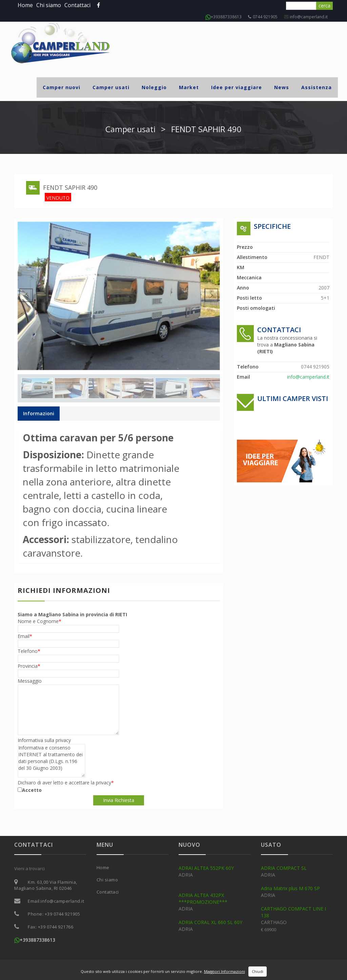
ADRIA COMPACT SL (284, 868)
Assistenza (317, 87)
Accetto (32, 790)
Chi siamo (49, 5)
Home (25, 5)
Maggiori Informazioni (224, 971)
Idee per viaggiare (237, 87)
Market (189, 87)
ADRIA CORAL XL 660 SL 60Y (210, 922)
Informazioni (39, 413)
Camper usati (111, 87)
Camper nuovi (62, 87)
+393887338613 (223, 17)
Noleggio (154, 87)
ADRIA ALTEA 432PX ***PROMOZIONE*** (203, 898)
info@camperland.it (308, 17)
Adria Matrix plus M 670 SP (290, 888)
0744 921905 (263, 17)
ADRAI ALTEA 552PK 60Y (206, 868)
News (282, 87)
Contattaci (77, 5)
